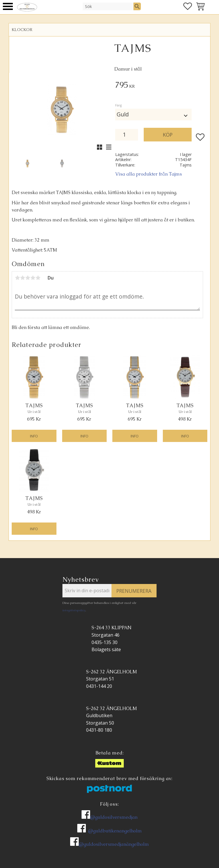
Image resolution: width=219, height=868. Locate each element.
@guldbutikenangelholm (115, 831)
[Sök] (137, 6)
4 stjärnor (33, 278)
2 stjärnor (23, 278)
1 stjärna (17, 278)
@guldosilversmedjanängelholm (114, 844)
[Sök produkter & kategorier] (108, 6)
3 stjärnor (28, 278)
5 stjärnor (38, 278)
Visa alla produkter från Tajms (149, 174)
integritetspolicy (74, 610)
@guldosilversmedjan (114, 817)
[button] (8, 6)
